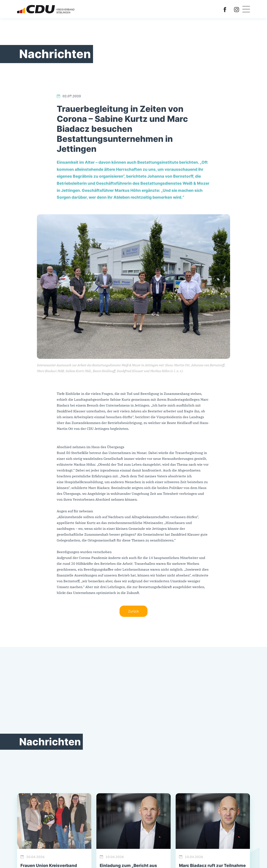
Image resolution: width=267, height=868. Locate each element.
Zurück (133, 611)
